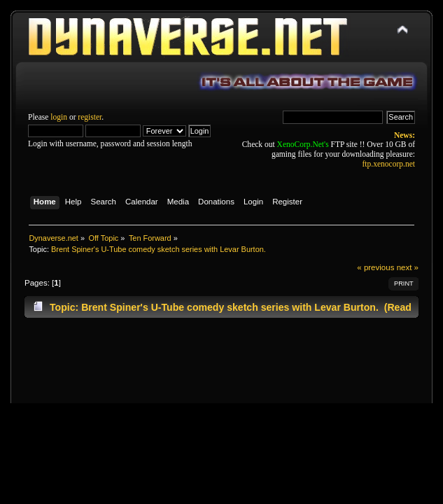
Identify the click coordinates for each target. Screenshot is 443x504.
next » (408, 267)
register (90, 117)
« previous (375, 267)
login (59, 117)
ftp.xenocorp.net (389, 164)
